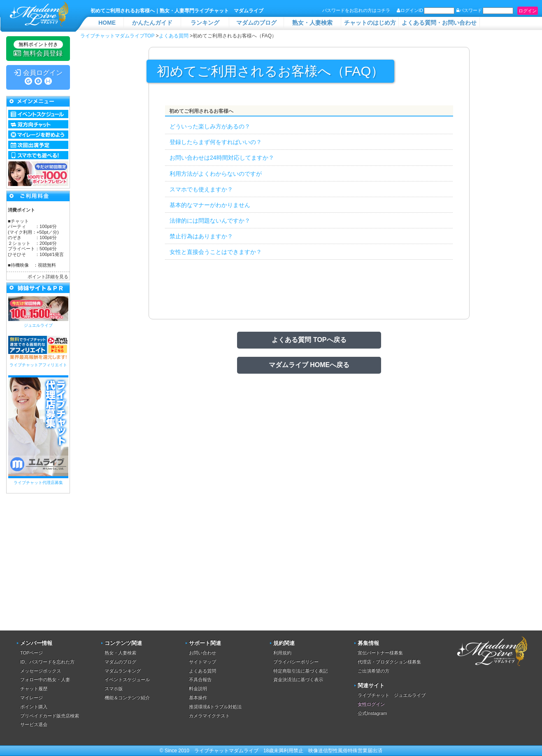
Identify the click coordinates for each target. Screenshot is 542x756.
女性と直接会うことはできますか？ (216, 252)
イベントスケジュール (127, 679)
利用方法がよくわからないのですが (216, 174)
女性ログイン (371, 704)
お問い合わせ (202, 653)
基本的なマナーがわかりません (210, 205)
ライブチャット (212, 751)
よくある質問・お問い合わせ (439, 23)
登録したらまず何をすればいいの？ (216, 142)
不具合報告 (200, 679)
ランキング (205, 23)
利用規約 (282, 653)
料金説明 (198, 689)
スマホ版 (114, 689)
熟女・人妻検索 (312, 23)
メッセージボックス (41, 671)
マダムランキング (123, 671)
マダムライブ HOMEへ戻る (309, 365)
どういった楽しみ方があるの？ (210, 126)
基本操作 (198, 698)
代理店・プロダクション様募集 (389, 662)
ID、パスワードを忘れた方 (47, 662)
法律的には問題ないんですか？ (210, 221)
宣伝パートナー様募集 (380, 653)
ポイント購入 (34, 707)
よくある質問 (202, 671)
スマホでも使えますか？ (201, 189)
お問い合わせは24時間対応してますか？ (222, 158)
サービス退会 (34, 724)
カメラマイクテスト (209, 716)
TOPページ (31, 653)
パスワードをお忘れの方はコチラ (356, 10)
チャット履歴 (34, 689)
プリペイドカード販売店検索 (50, 716)
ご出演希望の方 (373, 671)
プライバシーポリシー (296, 662)
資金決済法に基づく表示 (298, 679)
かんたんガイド (152, 23)
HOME (107, 23)
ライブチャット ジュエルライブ (392, 695)
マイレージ (31, 698)
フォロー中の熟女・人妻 (45, 679)
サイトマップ (202, 662)
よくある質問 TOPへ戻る (309, 340)
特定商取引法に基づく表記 (300, 671)
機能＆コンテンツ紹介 (127, 698)
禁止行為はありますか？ (201, 236)
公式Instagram (372, 713)
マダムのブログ (256, 23)
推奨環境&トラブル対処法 (215, 707)
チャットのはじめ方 (370, 23)
